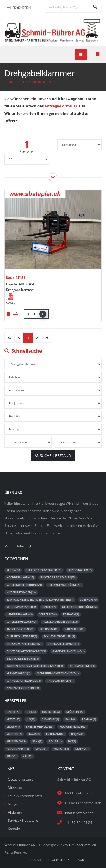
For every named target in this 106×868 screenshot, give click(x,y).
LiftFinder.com (80, 845)
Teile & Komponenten (34, 82)
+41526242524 (19, 7)
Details (36, 314)
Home (8, 82)
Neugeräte (16, 804)
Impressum (34, 860)
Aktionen (15, 812)
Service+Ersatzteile (23, 820)
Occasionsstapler (21, 779)
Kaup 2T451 (16, 278)
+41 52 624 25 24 (79, 823)
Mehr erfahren (18, 546)
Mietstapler (17, 787)
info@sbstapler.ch (79, 813)
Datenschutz (60, 860)
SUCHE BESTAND (53, 455)
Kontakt (14, 829)
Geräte (27, 151)
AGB (81, 860)
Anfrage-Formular (61, 106)
